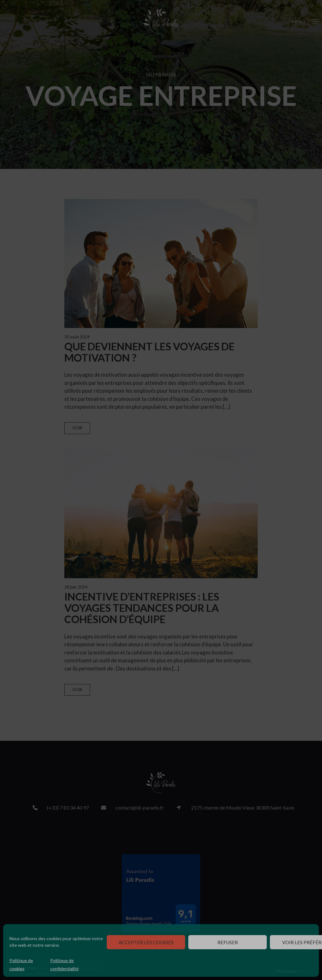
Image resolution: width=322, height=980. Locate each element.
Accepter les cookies (146, 942)
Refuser (228, 942)
